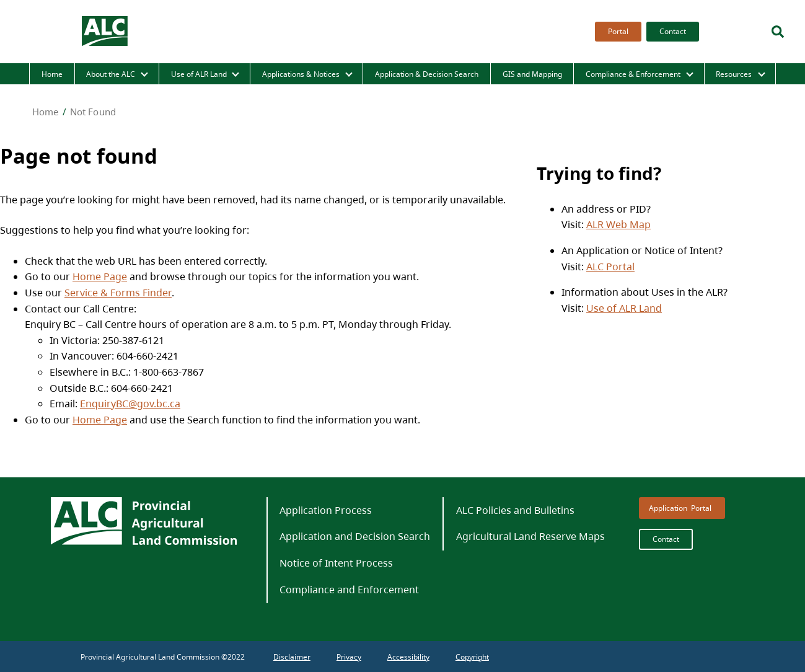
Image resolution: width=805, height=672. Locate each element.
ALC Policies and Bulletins (515, 510)
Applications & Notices (301, 74)
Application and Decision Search (355, 536)
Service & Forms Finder (118, 293)
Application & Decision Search (427, 74)
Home (52, 74)
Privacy (349, 657)
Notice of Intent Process (336, 563)
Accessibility (408, 657)
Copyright (472, 657)
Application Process (326, 510)
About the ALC (111, 74)
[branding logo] (105, 32)
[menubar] (643, 32)
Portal (618, 31)
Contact (673, 31)
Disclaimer (292, 657)
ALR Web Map (618, 224)
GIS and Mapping (532, 74)
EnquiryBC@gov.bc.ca (130, 404)
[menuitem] (616, 32)
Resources (734, 74)
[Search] (778, 32)
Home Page (100, 276)
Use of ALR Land (199, 74)
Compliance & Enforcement (633, 74)
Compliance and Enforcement (349, 590)
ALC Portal (610, 267)
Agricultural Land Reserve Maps (530, 536)
